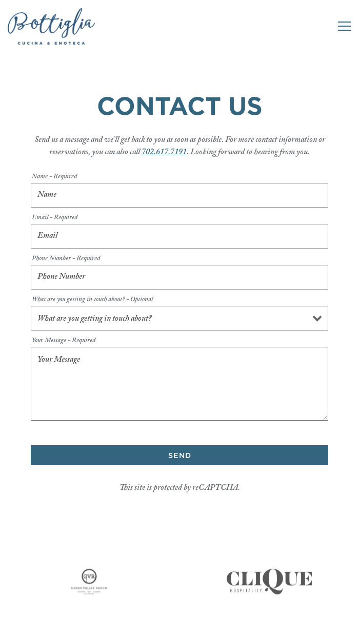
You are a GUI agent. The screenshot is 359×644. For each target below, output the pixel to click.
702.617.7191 (164, 152)
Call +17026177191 (180, 605)
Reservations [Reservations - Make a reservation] (180, 631)
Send (180, 456)
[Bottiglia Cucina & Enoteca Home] (51, 26)
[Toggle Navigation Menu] (344, 26)
